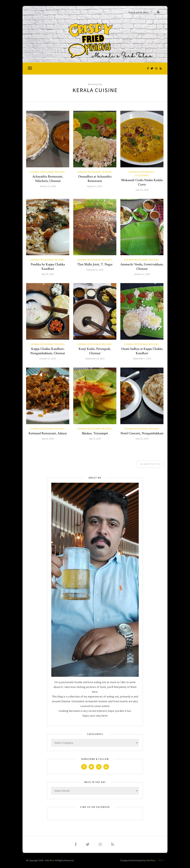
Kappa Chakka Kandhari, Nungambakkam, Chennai (48, 351)
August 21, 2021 (95, 186)
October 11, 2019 (48, 358)
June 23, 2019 (142, 439)
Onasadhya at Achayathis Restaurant (95, 179)
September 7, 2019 (142, 358)
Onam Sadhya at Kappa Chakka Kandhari (142, 351)
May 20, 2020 (48, 274)
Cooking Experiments (141, 172)
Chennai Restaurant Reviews (47, 172)
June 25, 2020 (142, 190)
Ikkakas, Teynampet (95, 433)
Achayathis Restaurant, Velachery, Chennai (48, 179)
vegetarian (142, 176)
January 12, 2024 (48, 186)
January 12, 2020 (142, 274)
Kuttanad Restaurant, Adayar (48, 433)
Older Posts (151, 464)
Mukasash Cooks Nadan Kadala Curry (142, 182)
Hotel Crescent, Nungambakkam (142, 433)
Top (161, 860)
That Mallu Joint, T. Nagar (95, 264)
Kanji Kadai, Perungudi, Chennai (95, 351)
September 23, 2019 (95, 358)
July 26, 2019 (48, 439)
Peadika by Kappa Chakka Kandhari (48, 267)
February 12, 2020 (95, 270)
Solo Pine (49, 860)
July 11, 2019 (95, 439)
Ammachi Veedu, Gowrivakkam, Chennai (142, 267)
